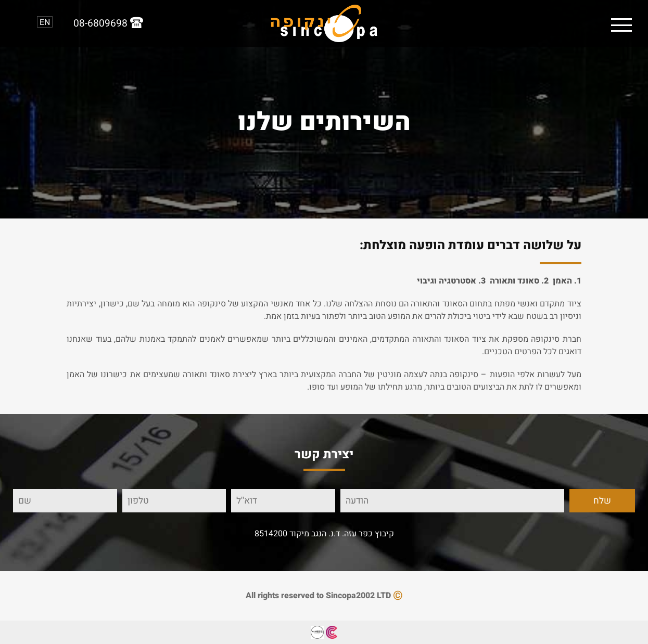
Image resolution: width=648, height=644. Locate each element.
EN (45, 22)
